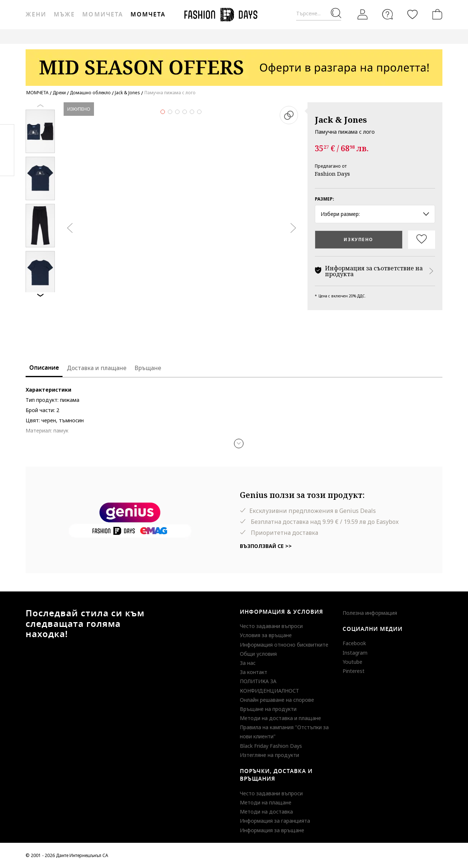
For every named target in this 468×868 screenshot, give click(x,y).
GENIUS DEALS (233, 36)
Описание (44, 368)
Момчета (148, 15)
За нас (248, 663)
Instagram (355, 653)
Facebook (354, 643)
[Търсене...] (319, 14)
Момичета (103, 15)
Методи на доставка (266, 812)
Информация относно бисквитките (284, 645)
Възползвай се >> (266, 546)
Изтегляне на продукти (269, 755)
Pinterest (354, 671)
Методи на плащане (266, 802)
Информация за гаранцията (275, 821)
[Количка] (436, 14)
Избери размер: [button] (375, 214)
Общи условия (258, 654)
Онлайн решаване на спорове (277, 700)
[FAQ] (388, 14)
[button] (239, 443)
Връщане (148, 368)
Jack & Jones (341, 119)
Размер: (324, 199)
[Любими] (412, 14)
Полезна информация (370, 613)
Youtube (352, 662)
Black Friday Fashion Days (271, 746)
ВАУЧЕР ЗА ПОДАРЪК (181, 36)
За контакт (254, 672)
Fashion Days (332, 174)
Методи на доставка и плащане (280, 718)
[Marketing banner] (234, 64)
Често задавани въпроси (271, 626)
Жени (36, 15)
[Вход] (363, 15)
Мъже (64, 15)
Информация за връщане (272, 830)
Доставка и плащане (97, 368)
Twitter (7, 165)
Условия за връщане (266, 635)
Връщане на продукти (268, 709)
